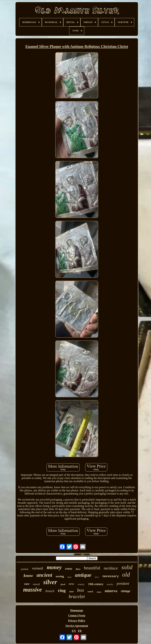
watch (90, 591)
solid (127, 567)
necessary (111, 576)
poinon (25, 569)
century (81, 584)
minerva (111, 591)
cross (69, 569)
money (54, 567)
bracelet (77, 596)
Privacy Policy (77, 621)
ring (62, 590)
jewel (63, 584)
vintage (126, 591)
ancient (44, 575)
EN (74, 631)
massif (36, 584)
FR (80, 631)
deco (78, 569)
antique (83, 575)
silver (50, 582)
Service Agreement (77, 626)
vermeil (38, 568)
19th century (96, 584)
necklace (111, 568)
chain (99, 592)
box (81, 590)
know (28, 576)
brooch (50, 591)
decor (97, 577)
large (69, 577)
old (126, 575)
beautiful (92, 568)
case (71, 591)
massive (32, 590)
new (72, 584)
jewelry (110, 584)
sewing (60, 576)
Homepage (77, 610)
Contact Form (77, 615)
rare (27, 584)
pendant (123, 583)
